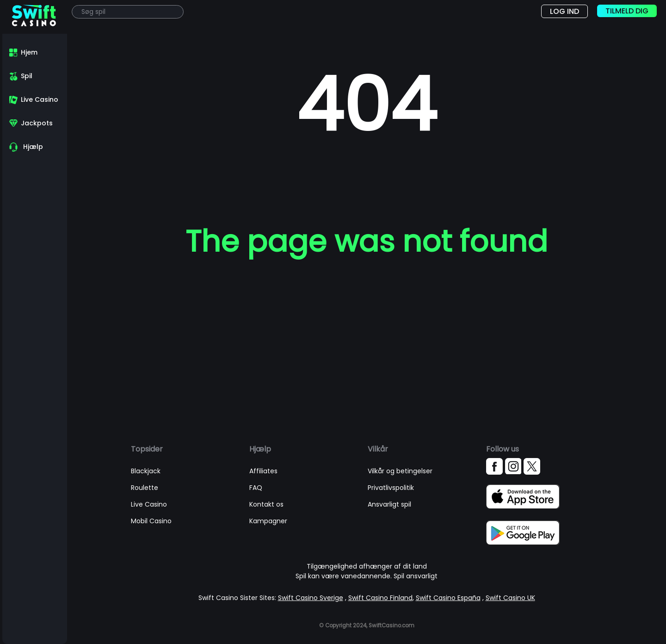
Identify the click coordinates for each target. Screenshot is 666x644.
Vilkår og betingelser (400, 471)
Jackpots (37, 123)
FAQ (256, 488)
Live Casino (40, 99)
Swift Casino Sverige (311, 598)
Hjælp (33, 147)
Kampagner (268, 521)
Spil (27, 76)
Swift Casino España (448, 598)
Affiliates (263, 471)
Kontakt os (266, 504)
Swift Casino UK (510, 598)
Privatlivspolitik (391, 488)
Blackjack (146, 471)
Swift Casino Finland (380, 598)
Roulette (145, 488)
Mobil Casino (151, 521)
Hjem (29, 52)
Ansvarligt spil (389, 504)
